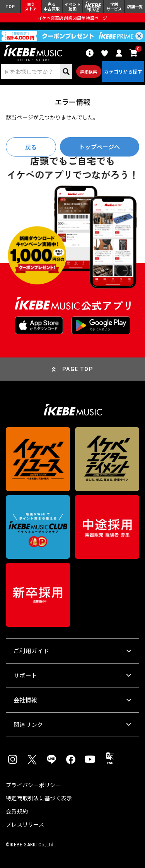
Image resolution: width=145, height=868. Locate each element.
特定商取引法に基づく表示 (39, 798)
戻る (31, 147)
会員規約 (17, 811)
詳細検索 (89, 71)
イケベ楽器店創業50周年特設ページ (72, 18)
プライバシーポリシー (33, 785)
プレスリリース (25, 824)
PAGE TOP (78, 369)
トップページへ (99, 147)
